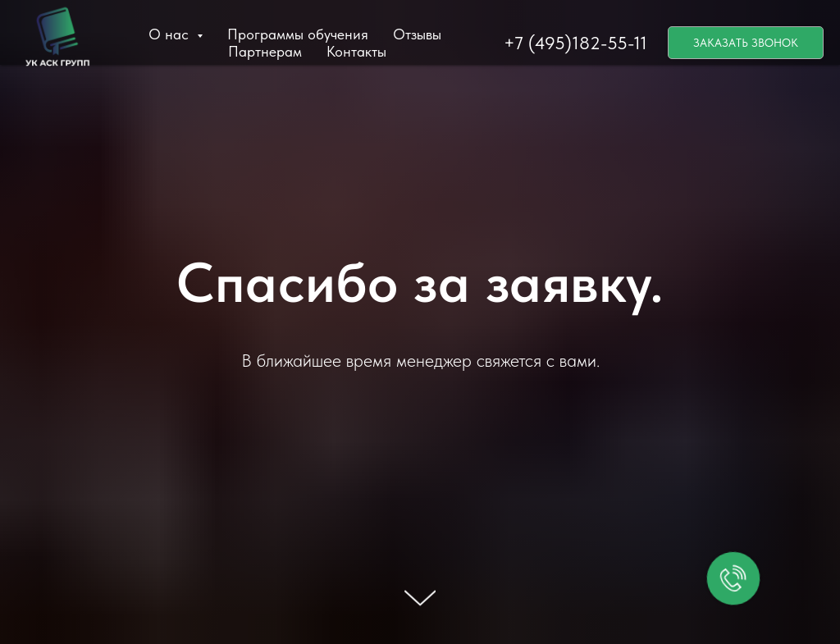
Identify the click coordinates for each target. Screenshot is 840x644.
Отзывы (417, 34)
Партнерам (265, 51)
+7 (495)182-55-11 (575, 43)
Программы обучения (298, 34)
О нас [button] (171, 34)
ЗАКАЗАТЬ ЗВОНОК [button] (746, 43)
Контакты (356, 51)
